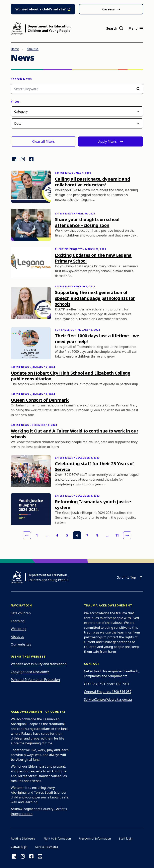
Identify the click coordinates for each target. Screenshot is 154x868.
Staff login (126, 838)
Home (15, 49)
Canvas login (19, 847)
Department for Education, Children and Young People (50, 28)
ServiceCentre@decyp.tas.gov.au (108, 699)
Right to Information (57, 838)
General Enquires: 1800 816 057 (108, 692)
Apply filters (107, 141)
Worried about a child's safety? (41, 9)
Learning (18, 621)
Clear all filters (44, 141)
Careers (108, 9)
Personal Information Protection (35, 680)
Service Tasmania (47, 847)
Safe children (21, 613)
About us (33, 49)
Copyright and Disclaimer (30, 672)
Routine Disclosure (23, 838)
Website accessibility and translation (39, 664)
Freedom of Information (95, 838)
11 (117, 535)
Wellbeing (19, 629)
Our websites (21, 644)
